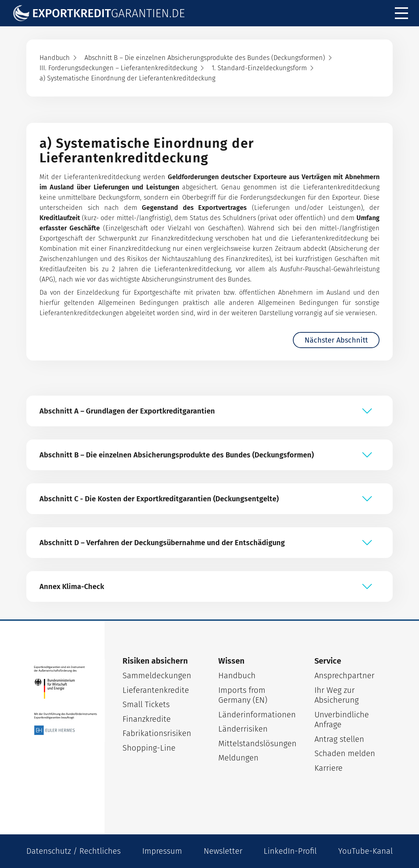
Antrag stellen (339, 739)
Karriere (329, 768)
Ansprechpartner (344, 675)
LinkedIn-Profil (290, 851)
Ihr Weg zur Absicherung (337, 695)
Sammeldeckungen (157, 675)
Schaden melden (345, 753)
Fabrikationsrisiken (157, 733)
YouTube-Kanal (365, 851)
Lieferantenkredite (156, 690)
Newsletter (223, 851)
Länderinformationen (257, 715)
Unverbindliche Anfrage (342, 720)
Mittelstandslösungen (257, 744)
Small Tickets (146, 704)
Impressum (162, 851)
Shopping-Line (149, 748)
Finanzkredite (147, 719)
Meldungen (238, 758)
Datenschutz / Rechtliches (73, 851)
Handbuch (237, 675)
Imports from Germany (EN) (243, 695)
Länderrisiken (243, 729)
